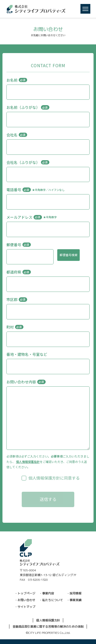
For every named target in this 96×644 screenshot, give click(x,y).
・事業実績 (74, 600)
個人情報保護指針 (28, 462)
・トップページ (25, 593)
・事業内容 (47, 593)
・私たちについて (51, 600)
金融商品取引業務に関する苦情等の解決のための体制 (48, 627)
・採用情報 (74, 593)
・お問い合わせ (25, 600)
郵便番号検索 (69, 255)
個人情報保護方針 (48, 620)
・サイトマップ (25, 607)
